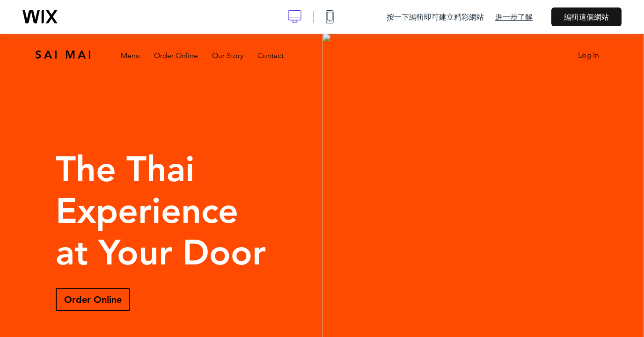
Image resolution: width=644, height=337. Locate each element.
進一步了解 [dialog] (514, 17)
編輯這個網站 (586, 17)
